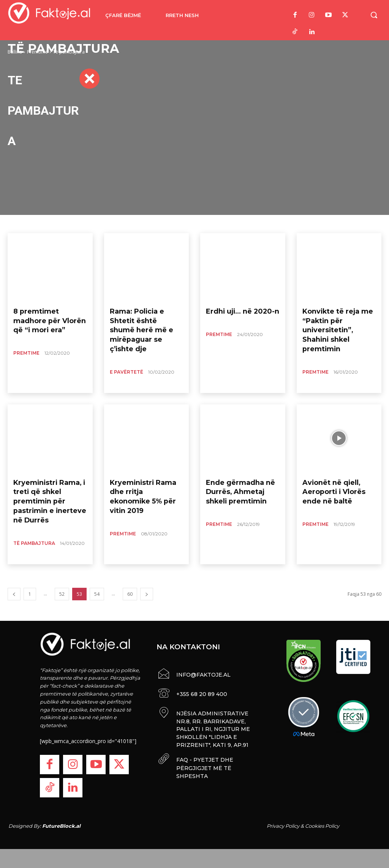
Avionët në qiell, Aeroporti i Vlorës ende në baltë (336, 489)
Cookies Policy (322, 826)
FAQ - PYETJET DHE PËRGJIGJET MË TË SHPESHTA (204, 764)
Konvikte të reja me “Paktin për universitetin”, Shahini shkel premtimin (335, 321)
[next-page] (147, 594)
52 (62, 594)
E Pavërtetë (127, 354)
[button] (374, 15)
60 (130, 594)
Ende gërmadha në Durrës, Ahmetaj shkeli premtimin (239, 489)
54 (97, 594)
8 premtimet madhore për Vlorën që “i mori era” (45, 318)
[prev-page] (14, 594)
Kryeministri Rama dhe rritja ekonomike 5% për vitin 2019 (144, 489)
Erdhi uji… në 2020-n (235, 310)
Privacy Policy (283, 826)
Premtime (26, 347)
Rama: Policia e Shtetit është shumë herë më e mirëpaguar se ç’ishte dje (145, 321)
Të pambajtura (34, 526)
